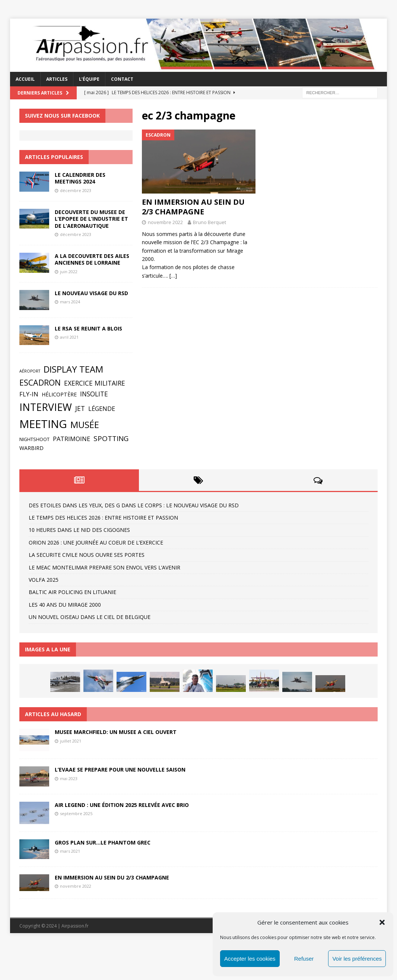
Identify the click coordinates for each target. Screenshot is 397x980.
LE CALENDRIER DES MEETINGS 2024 (80, 178)
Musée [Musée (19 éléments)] (85, 425)
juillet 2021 (71, 741)
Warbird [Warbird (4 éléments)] (31, 448)
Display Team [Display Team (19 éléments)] (73, 369)
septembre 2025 (76, 813)
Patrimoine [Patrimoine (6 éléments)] (72, 439)
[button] (382, 922)
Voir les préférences (357, 959)
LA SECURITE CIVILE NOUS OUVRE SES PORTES (87, 555)
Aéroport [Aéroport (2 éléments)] (30, 371)
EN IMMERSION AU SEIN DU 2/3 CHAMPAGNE (193, 207)
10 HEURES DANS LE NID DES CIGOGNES (79, 530)
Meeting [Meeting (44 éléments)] (43, 424)
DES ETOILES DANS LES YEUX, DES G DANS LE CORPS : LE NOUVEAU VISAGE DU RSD (134, 505)
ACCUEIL (25, 79)
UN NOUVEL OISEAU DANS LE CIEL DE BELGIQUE (90, 617)
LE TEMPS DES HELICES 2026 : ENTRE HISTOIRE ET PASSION (103, 518)
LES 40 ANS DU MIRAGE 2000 (65, 605)
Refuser (304, 959)
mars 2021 (70, 851)
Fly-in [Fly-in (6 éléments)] (29, 394)
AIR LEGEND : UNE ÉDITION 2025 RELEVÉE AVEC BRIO (122, 805)
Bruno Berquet (209, 222)
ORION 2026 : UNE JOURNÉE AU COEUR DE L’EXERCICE (96, 542)
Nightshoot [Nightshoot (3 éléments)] (34, 439)
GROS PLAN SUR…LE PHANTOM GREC (103, 842)
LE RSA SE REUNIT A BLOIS (88, 328)
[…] (173, 276)
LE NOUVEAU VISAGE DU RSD (91, 293)
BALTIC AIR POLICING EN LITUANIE (72, 592)
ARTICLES (57, 79)
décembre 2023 (76, 190)
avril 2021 (69, 337)
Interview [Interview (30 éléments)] (46, 407)
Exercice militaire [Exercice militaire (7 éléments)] (95, 383)
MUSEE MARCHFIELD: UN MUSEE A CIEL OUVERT (116, 732)
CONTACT (122, 79)
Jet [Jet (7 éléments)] (80, 408)
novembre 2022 (165, 222)
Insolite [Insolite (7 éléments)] (94, 394)
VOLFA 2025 (44, 580)
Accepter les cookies (250, 959)
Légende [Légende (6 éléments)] (102, 408)
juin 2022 (69, 272)
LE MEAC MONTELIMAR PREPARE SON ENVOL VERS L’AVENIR (104, 567)
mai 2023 (69, 778)
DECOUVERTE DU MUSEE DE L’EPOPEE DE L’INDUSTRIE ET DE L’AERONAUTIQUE (91, 219)
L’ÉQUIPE (89, 79)
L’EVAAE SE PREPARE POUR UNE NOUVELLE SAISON (120, 770)
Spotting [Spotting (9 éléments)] (111, 438)
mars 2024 (70, 302)
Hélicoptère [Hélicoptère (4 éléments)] (59, 394)
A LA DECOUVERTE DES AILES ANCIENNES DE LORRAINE (92, 259)
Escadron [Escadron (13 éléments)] (40, 382)
